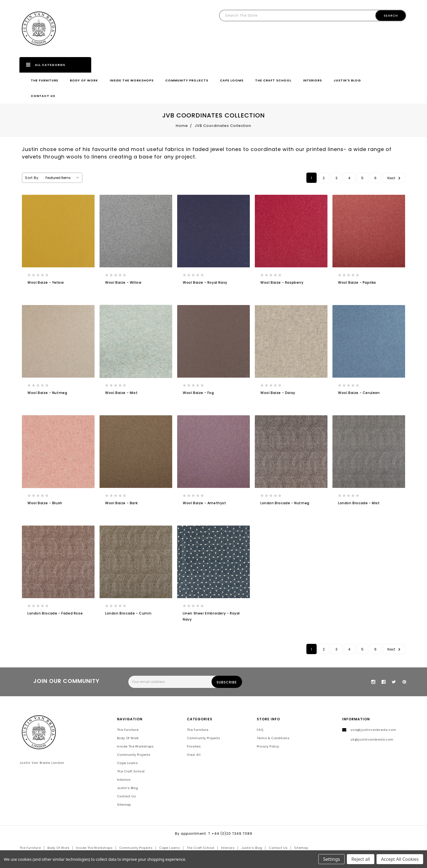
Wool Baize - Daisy (278, 393)
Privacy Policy (268, 747)
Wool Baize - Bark (121, 503)
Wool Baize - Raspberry (282, 282)
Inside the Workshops (132, 80)
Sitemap (124, 805)
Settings (331, 859)
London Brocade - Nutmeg (285, 503)
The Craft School (273, 80)
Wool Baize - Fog (198, 393)
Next (395, 178)
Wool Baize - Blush (45, 503)
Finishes (194, 747)
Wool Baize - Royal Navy (205, 282)
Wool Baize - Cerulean (359, 393)
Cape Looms (232, 80)
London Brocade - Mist (359, 503)
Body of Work (84, 80)
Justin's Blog (347, 80)
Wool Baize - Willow (123, 282)
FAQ (260, 730)
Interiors (312, 80)
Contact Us (43, 96)
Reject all (361, 859)
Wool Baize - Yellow (46, 282)
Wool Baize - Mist (121, 393)
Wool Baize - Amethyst (204, 503)
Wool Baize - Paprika (357, 282)
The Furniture (45, 80)
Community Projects (187, 80)
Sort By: (32, 178)
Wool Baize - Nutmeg (47, 393)
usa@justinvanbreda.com (373, 730)
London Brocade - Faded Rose (55, 613)
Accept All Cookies (400, 859)
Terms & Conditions (273, 738)
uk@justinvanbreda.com (372, 740)
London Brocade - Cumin (128, 613)
